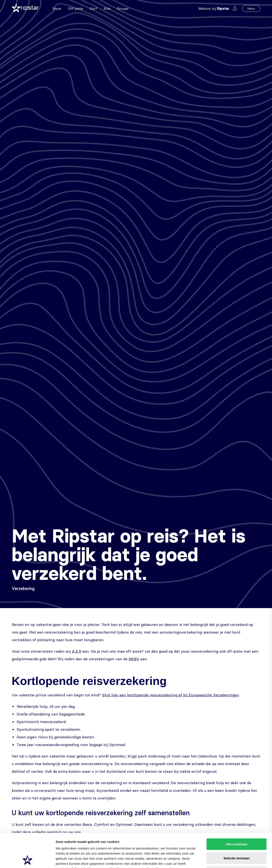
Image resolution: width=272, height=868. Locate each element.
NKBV (134, 659)
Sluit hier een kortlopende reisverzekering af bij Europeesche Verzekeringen (170, 695)
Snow (57, 8)
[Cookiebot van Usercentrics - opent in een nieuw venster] (28, 860)
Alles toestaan (237, 812)
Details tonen (230, 860)
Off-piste (76, 8)
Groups (123, 8)
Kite (107, 8)
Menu (251, 8)
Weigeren (236, 840)
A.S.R (77, 651)
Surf (93, 8)
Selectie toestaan (237, 826)
